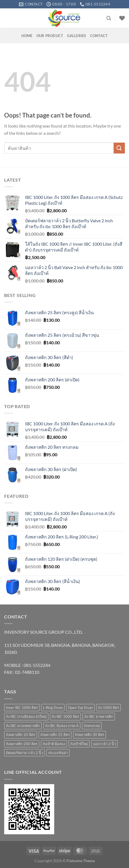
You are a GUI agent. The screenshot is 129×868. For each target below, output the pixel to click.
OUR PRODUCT (50, 36)
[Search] (109, 18)
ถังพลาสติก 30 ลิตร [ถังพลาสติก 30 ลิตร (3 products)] (90, 735)
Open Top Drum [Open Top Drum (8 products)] (80, 708)
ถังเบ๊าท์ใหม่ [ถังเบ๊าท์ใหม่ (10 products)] (79, 744)
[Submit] (119, 148)
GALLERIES (76, 36)
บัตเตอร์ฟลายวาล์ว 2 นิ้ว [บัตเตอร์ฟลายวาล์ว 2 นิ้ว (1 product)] (24, 753)
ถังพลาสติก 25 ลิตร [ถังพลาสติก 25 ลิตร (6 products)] (55, 735)
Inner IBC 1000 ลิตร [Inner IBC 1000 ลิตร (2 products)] (22, 708)
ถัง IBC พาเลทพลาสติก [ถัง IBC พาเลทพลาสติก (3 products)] (23, 726)
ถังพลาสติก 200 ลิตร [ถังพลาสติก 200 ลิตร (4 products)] (22, 744)
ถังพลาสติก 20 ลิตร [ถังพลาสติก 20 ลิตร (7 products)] (21, 735)
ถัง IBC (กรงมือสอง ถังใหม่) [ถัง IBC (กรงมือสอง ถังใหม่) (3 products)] (26, 716)
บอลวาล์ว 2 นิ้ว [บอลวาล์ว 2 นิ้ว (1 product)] (104, 744)
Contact (99, 36)
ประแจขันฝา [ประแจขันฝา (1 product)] (58, 753)
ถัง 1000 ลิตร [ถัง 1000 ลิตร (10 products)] (109, 708)
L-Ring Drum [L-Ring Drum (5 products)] (53, 708)
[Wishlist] (122, 18)
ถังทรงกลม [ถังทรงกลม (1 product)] (92, 726)
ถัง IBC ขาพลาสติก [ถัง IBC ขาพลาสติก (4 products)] (99, 716)
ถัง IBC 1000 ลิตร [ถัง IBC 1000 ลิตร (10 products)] (65, 716)
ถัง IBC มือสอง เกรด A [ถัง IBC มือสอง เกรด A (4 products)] (62, 726)
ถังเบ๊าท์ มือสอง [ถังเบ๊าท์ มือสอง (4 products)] (54, 744)
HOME (27, 36)
